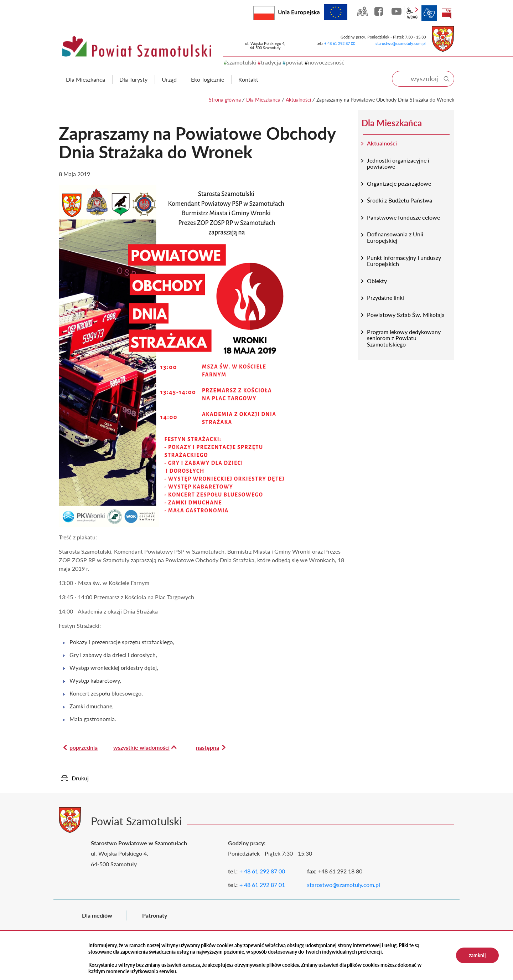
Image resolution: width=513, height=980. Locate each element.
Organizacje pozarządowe (399, 183)
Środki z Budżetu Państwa (400, 200)
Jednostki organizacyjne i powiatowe (398, 163)
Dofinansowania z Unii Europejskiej (395, 237)
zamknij (477, 955)
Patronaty (155, 915)
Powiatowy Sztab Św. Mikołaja (406, 315)
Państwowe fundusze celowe (403, 217)
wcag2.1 (412, 13)
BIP (446, 13)
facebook (379, 11)
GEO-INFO (362, 11)
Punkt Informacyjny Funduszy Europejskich (404, 261)
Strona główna (225, 100)
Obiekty (377, 281)
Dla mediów (97, 915)
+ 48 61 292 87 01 (262, 885)
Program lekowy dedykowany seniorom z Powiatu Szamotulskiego (404, 338)
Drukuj (80, 778)
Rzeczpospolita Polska (274, 12)
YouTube (397, 11)
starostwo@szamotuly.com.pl (401, 43)
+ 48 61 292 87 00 (340, 43)
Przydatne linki (385, 297)
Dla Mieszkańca (263, 100)
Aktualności (298, 100)
